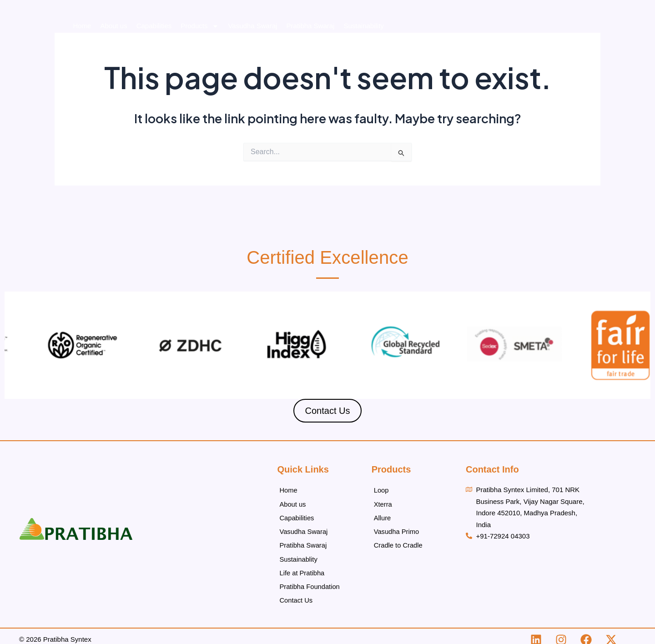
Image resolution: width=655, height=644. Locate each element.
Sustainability (462, 32)
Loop (381, 490)
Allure (383, 516)
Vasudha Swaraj (351, 32)
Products (298, 32)
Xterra (383, 503)
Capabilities (252, 32)
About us (212, 32)
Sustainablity (299, 555)
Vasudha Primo (397, 529)
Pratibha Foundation (577, 32)
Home (180, 32)
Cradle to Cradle (399, 542)
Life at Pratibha (514, 32)
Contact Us (634, 32)
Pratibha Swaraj (409, 32)
